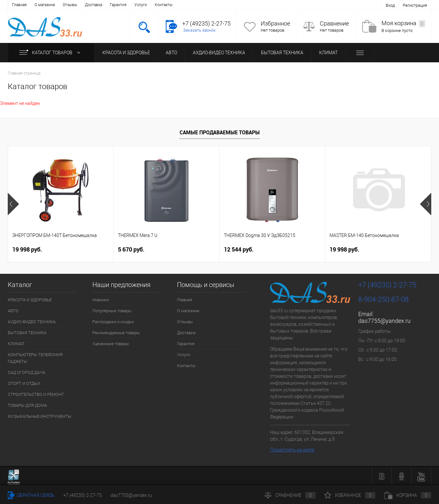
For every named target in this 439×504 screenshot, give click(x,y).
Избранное (275, 23)
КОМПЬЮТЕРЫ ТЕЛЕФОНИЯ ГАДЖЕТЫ (35, 358)
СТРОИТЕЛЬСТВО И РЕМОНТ (36, 394)
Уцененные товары (111, 344)
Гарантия (118, 5)
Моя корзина (403, 23)
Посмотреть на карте (292, 450)
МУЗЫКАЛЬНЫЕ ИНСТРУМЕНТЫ (40, 416)
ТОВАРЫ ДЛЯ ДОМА (27, 405)
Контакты (164, 5)
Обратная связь (31, 495)
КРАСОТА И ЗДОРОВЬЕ (126, 53)
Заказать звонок (199, 30)
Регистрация (415, 5)
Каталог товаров (51, 53)
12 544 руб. (239, 249)
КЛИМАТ (328, 53)
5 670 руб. (131, 249)
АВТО (171, 53)
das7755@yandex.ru (384, 321)
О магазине (45, 5)
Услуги (141, 5)
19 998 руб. (27, 249)
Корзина (408, 495)
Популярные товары (112, 311)
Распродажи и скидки (113, 322)
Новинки (101, 300)
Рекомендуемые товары (116, 333)
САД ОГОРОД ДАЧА (26, 372)
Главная (19, 5)
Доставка (94, 5)
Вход (390, 5)
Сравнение (334, 23)
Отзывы (70, 5)
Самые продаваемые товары (220, 132)
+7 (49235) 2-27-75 (83, 495)
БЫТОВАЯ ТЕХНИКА (282, 53)
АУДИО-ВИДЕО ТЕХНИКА (219, 53)
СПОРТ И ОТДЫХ (24, 383)
